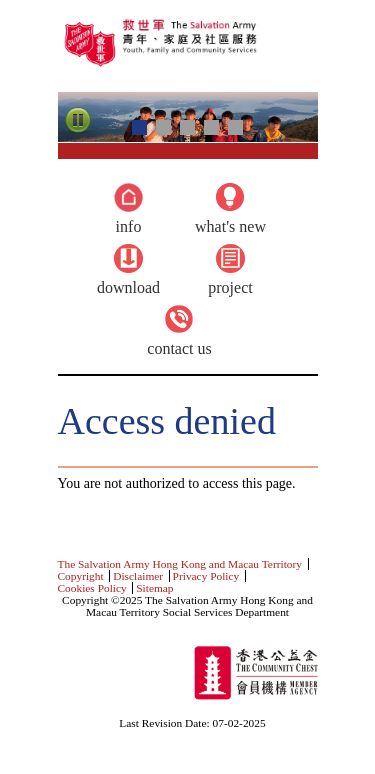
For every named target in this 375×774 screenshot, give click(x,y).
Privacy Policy (206, 576)
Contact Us (179, 348)
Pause (78, 121)
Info (129, 226)
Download (128, 287)
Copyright (81, 576)
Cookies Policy (92, 588)
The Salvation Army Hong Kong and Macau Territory (180, 564)
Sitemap (154, 588)
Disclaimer (138, 576)
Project (230, 287)
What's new (230, 226)
